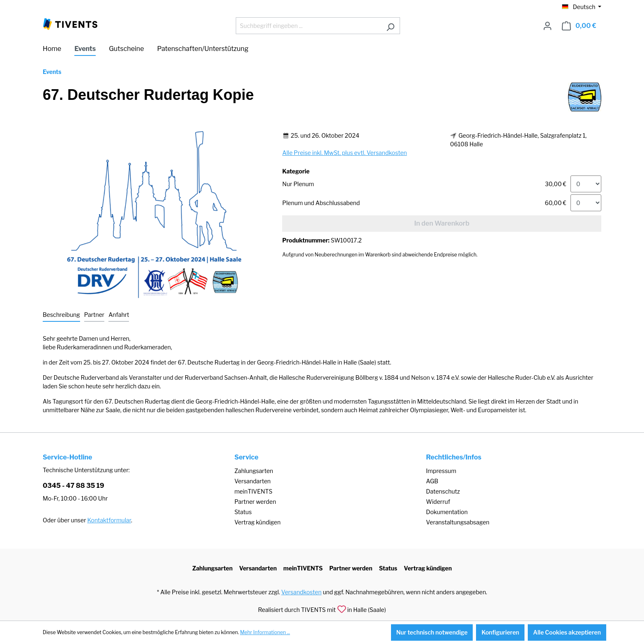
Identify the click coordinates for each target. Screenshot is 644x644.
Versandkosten (301, 592)
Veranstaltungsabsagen (458, 522)
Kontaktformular (109, 520)
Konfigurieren (500, 632)
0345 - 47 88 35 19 (74, 486)
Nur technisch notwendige (432, 632)
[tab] (61, 315)
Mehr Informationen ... (265, 632)
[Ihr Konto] (547, 26)
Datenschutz (443, 491)
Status (243, 512)
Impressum (441, 471)
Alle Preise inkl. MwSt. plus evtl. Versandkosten (344, 153)
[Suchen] (390, 26)
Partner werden (255, 502)
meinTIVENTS (254, 491)
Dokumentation (447, 512)
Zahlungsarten (254, 471)
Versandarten (253, 481)
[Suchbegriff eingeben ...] (308, 26)
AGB (432, 481)
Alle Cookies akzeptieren (567, 632)
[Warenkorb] (579, 26)
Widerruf (438, 502)
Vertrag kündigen (258, 522)
